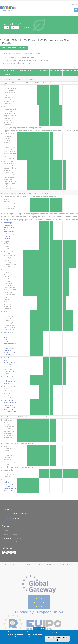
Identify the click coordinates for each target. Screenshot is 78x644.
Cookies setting (39, 629)
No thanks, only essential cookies (57, 639)
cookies (41, 637)
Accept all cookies (53, 633)
